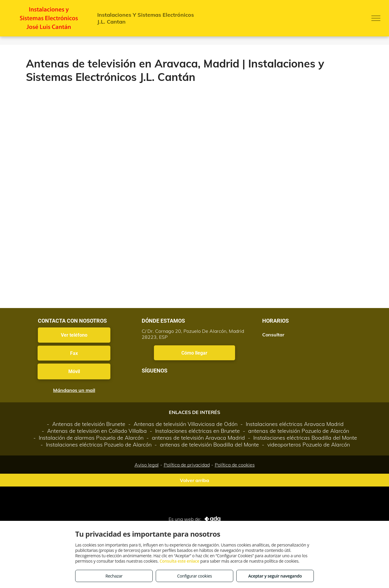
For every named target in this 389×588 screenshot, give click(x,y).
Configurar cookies (195, 576)
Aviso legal (147, 465)
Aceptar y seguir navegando (275, 576)
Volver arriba (194, 480)
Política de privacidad (187, 465)
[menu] (376, 18)
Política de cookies (235, 465)
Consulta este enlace (179, 561)
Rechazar (114, 576)
